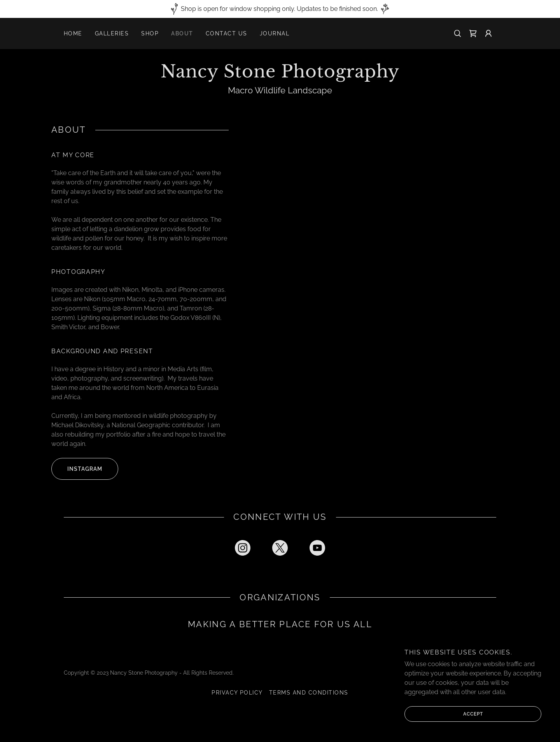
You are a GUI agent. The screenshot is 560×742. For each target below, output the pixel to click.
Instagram (77, 469)
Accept (444, 714)
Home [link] (73, 33)
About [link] (182, 33)
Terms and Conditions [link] (309, 693)
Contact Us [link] (227, 33)
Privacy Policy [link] (237, 693)
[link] (473, 33)
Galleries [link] (112, 33)
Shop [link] (150, 33)
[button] (488, 33)
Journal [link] (275, 33)
